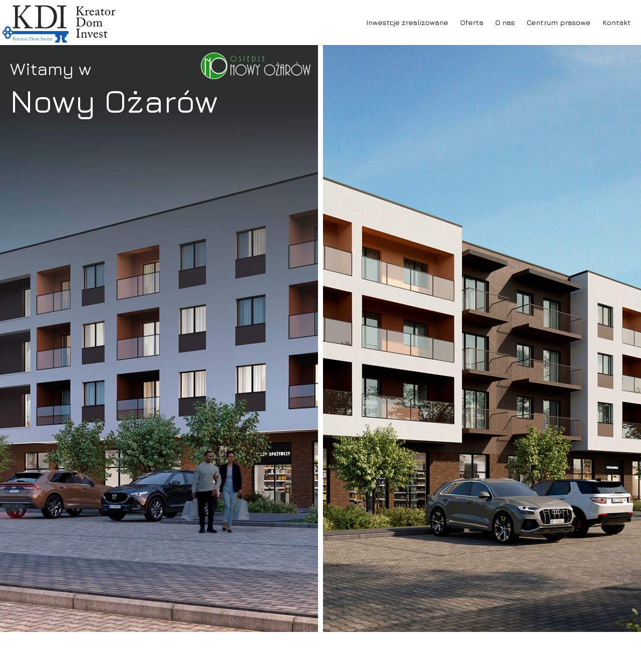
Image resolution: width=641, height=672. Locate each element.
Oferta (472, 22)
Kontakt (617, 22)
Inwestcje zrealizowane (407, 22)
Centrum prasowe (559, 22)
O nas (505, 22)
